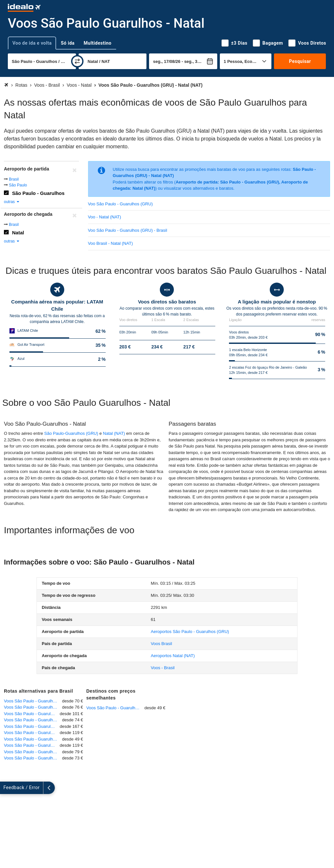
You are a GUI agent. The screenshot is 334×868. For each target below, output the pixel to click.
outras (12, 202)
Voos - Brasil (163, 668)
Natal (18, 233)
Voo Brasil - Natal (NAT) (111, 243)
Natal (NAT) (114, 433)
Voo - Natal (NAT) (105, 217)
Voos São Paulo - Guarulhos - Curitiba (33, 720)
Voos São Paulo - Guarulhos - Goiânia (33, 758)
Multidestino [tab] (98, 43)
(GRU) (190, 632)
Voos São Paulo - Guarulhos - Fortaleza (32, 726)
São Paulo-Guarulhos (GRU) (71, 433)
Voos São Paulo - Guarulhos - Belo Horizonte (33, 701)
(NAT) (173, 656)
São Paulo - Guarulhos (38, 193)
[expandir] (6, 788)
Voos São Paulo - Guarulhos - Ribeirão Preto (33, 739)
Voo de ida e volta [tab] (32, 43)
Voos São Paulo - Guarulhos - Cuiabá (32, 714)
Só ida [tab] (68, 43)
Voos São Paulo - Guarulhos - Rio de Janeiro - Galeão (33, 707)
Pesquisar (300, 61)
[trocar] (77, 61)
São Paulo (18, 185)
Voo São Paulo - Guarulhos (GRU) (121, 204)
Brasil (14, 179)
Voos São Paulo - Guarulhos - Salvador (32, 733)
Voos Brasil (161, 644)
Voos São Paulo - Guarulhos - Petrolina (32, 745)
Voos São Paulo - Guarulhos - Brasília (33, 752)
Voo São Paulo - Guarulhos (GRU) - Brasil (128, 230)
